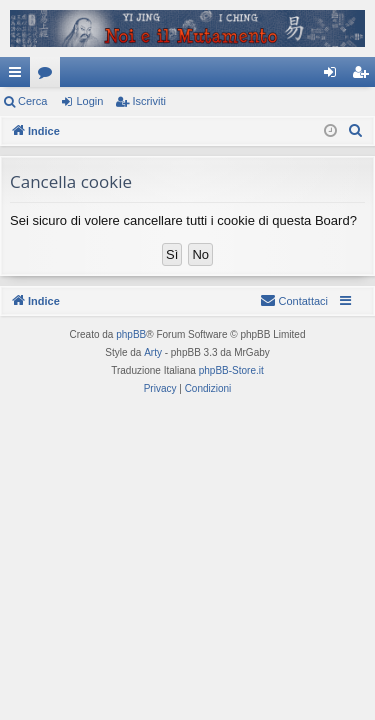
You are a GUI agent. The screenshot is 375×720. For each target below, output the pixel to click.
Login (89, 101)
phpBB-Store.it (231, 370)
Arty (153, 352)
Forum (49, 76)
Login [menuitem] (334, 76)
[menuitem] (356, 131)
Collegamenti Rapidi (19, 76)
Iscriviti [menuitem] (364, 76)
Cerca (32, 101)
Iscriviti (149, 101)
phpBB (131, 334)
